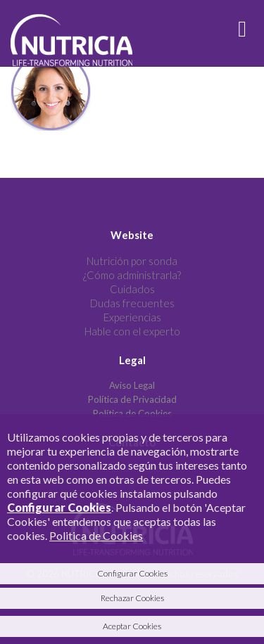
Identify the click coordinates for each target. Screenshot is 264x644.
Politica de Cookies (96, 535)
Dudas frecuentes (132, 303)
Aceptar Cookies (132, 626)
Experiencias (132, 317)
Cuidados (132, 289)
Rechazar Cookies (132, 598)
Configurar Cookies (59, 507)
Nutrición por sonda (132, 261)
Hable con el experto (132, 331)
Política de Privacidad (132, 399)
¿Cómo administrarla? (132, 275)
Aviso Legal (132, 385)
